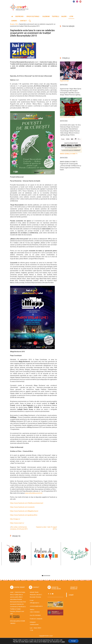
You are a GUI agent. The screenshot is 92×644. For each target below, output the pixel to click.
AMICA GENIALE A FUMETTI (69, 154)
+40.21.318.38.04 (35, 612)
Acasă (12, 24)
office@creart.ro (35, 603)
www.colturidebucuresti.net (34, 493)
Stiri (17, 24)
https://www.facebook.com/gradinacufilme (24, 515)
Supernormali (64, 81)
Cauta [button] (30, 21)
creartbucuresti (34, 625)
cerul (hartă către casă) (67, 117)
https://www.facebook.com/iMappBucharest (24, 511)
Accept (73, 641)
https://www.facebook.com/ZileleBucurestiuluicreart (27, 503)
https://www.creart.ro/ (17, 523)
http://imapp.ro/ (15, 519)
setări (63, 642)
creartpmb (39, 619)
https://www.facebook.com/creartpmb (22, 507)
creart (71, 595)
